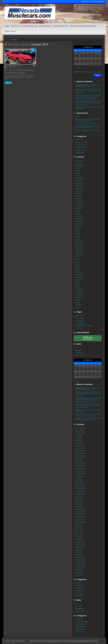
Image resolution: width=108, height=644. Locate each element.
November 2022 (79, 221)
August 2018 (78, 300)
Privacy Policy (10, 31)
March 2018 (78, 305)
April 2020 (78, 269)
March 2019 (78, 287)
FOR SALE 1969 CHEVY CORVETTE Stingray (86, 123)
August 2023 (78, 209)
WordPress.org (79, 355)
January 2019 (78, 290)
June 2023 (78, 211)
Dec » (79, 68)
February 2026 (79, 160)
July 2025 (77, 168)
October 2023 (79, 204)
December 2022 (79, 219)
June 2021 (78, 259)
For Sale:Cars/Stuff (60, 26)
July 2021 (77, 257)
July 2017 (77, 308)
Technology (78, 101)
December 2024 (79, 183)
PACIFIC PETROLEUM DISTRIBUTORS (83, 26)
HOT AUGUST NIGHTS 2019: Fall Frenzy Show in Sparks (20, 71)
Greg (76, 414)
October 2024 (79, 186)
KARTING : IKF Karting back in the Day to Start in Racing (87, 131)
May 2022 (78, 234)
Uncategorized (79, 147)
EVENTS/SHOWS (45, 26)
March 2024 (78, 193)
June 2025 (78, 171)
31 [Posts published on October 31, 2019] (88, 64)
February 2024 (79, 196)
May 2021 (78, 262)
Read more (8, 83)
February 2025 (79, 178)
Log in (77, 347)
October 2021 (79, 252)
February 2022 (79, 242)
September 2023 (79, 206)
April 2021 (78, 264)
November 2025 (79, 166)
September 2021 (79, 254)
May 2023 (78, 214)
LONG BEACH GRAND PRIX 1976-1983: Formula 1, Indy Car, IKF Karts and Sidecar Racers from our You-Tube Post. (88, 91)
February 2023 (79, 216)
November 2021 (79, 249)
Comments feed (79, 353)
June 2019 (78, 285)
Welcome (78, 117)
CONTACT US (16, 26)
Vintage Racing (79, 150)
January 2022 (78, 244)
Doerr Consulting (30, 26)
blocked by (88, 338)
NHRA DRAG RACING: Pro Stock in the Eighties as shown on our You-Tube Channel (87, 120)
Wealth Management (81, 95)
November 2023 (79, 201)
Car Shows (78, 140)
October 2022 (79, 224)
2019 (11, 40)
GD (7, 66)
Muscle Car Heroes (80, 145)
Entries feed (78, 350)
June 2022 (78, 231)
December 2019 (79, 275)
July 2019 (77, 282)
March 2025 (78, 176)
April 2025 (78, 173)
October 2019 (79, 277)
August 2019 (78, 280)
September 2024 (79, 188)
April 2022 (78, 237)
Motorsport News (11, 68)
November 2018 (79, 295)
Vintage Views (79, 152)
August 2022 (78, 229)
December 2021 (79, 247)
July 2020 (77, 267)
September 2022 (79, 226)
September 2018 (79, 297)
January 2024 (78, 198)
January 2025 (78, 181)
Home (7, 26)
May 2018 (78, 302)
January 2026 (78, 163)
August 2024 (78, 191)
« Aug (75, 68)
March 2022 (78, 239)
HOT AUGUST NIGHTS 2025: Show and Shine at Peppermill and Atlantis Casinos (87, 127)
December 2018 (79, 292)
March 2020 (78, 272)
